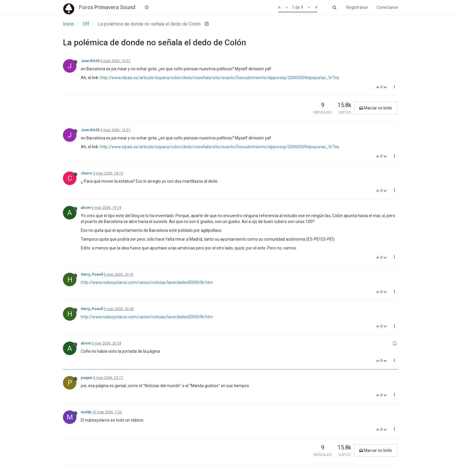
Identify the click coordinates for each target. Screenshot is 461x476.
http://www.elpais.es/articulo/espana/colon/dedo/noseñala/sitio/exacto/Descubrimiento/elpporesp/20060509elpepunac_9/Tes (220, 78)
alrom (86, 208)
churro (87, 173)
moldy (86, 412)
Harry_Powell (92, 274)
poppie (87, 378)
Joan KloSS (90, 61)
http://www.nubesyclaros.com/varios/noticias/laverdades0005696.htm (147, 282)
